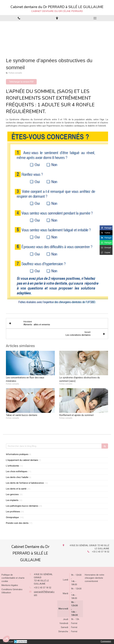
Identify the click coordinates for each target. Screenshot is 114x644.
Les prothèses (13, 512)
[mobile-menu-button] (95, 18)
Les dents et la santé (16, 489)
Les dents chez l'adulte (17, 477)
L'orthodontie (12, 466)
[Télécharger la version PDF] (21, 82)
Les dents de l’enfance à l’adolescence (25, 483)
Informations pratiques (17, 454)
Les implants (12, 500)
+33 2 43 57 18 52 (101, 552)
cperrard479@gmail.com (44, 593)
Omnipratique (12, 517)
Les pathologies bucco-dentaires (22, 506)
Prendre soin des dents (17, 523)
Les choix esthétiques (17, 471)
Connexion (106, 641)
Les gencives (12, 494)
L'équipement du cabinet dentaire (22, 460)
